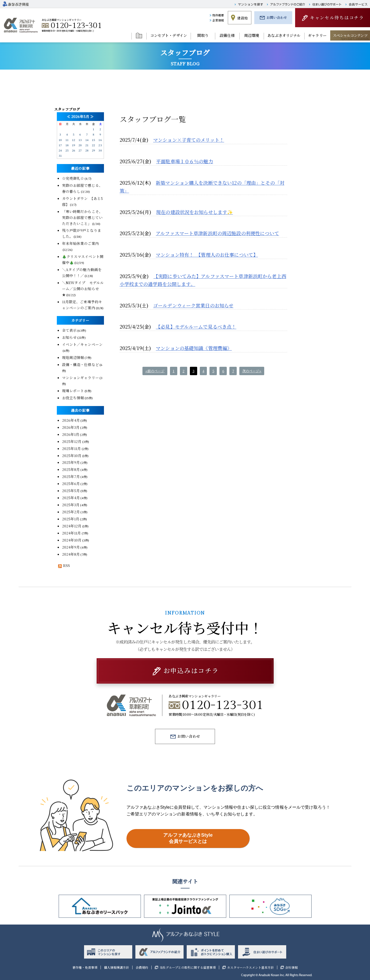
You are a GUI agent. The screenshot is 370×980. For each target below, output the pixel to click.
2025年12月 (72, 441)
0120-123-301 (76, 26)
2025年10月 (72, 455)
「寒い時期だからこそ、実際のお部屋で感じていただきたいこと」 (82, 217)
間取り (203, 35)
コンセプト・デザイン (169, 35)
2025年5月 (71, 491)
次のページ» (252, 371)
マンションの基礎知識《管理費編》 (194, 348)
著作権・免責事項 (85, 967)
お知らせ (70, 337)
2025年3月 (71, 505)
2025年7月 (71, 476)
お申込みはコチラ (191, 670)
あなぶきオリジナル (284, 35)
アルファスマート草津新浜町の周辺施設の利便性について (217, 233)
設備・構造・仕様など (81, 364)
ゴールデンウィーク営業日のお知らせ (193, 305)
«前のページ (155, 371)
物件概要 (218, 15)
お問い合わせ (277, 17)
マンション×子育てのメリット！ (189, 140)
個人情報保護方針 (117, 967)
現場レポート (73, 391)
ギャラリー (317, 35)
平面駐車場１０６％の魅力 (185, 161)
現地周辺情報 (73, 357)
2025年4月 (71, 498)
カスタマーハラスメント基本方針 (250, 967)
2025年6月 (71, 483)
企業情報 (218, 20)
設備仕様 (227, 35)
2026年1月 (71, 434)
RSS (63, 565)
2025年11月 (72, 448)
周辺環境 (252, 35)
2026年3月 (71, 427)
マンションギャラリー (81, 378)
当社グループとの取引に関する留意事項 (188, 967)
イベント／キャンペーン (82, 344)
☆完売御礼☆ (73, 178)
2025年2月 (71, 512)
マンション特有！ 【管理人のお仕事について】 (207, 255)
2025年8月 (71, 469)
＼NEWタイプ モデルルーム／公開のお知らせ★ (83, 289)
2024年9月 (71, 547)
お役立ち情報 (73, 398)
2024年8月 (71, 554)
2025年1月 (71, 519)
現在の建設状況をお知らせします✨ (194, 212)
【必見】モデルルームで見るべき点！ (196, 326)
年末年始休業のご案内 (81, 243)
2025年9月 (71, 462)
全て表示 (70, 330)
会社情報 (291, 967)
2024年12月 (72, 526)
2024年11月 (72, 533)
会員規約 (142, 967)
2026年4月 (71, 420)
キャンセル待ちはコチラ (337, 18)
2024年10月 (72, 540)
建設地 (242, 18)
